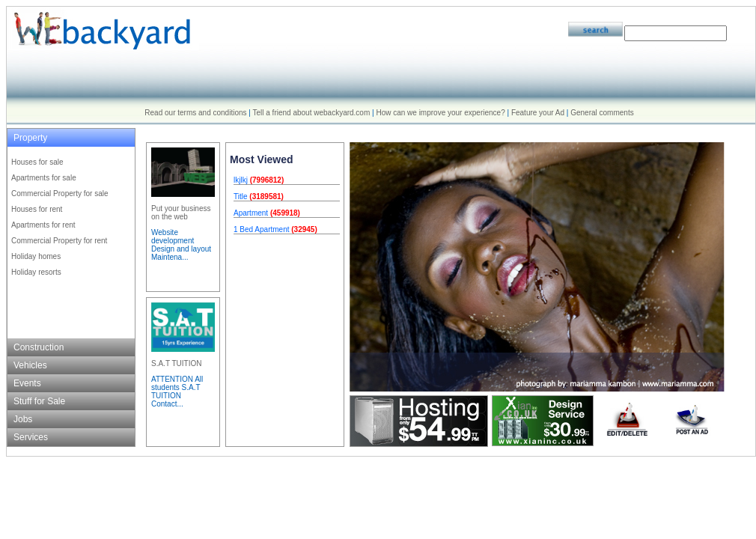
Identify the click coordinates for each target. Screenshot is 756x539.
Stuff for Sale (39, 401)
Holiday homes (36, 256)
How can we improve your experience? (440, 113)
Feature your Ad (538, 113)
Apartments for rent (43, 225)
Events (27, 383)
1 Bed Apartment (262, 229)
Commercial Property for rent (59, 241)
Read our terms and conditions (195, 113)
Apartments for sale (44, 178)
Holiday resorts (36, 272)
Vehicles (30, 365)
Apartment (251, 213)
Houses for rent (37, 209)
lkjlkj (241, 180)
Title (241, 197)
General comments (602, 113)
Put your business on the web (181, 213)
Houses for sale (37, 162)
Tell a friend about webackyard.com (312, 113)
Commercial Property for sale (60, 194)
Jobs (23, 419)
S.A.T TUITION (176, 363)
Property (30, 138)
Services (31, 437)
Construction (39, 347)
